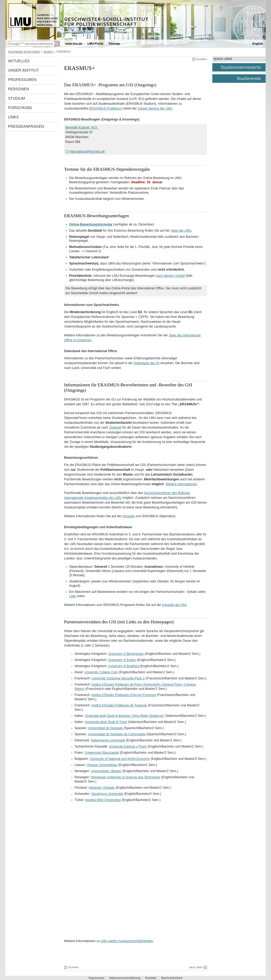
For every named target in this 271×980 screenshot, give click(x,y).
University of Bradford (124, 666)
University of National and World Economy (120, 759)
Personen (19, 89)
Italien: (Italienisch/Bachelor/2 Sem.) (140, 716)
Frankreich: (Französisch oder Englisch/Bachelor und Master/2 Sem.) (135, 687)
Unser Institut (23, 70)
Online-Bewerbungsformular (91, 224)
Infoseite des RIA (174, 605)
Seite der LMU (181, 231)
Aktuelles (19, 61)
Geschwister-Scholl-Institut (24, 52)
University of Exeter (122, 660)
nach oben (196, 967)
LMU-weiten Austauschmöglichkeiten (127, 941)
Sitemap (114, 44)
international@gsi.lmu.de (87, 151)
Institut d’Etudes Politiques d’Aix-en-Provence (124, 695)
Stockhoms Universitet (107, 794)
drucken (202, 59)
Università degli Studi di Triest (106, 722)
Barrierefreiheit (172, 978)
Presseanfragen (26, 126)
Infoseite (129, 516)
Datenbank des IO (147, 363)
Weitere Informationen (181, 484)
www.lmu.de (74, 44)
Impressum (97, 978)
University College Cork (101, 672)
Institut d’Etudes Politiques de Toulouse (119, 705)
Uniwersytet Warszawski (102, 753)
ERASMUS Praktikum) (107, 108)
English (258, 44)
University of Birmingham (126, 654)
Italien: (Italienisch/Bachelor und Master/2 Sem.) (130, 722)
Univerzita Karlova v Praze (128, 746)
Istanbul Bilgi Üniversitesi (103, 800)
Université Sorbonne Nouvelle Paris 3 (118, 678)
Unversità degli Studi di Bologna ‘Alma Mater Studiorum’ (125, 716)
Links (13, 117)
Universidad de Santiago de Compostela (117, 734)
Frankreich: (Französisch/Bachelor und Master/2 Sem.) (140, 678)
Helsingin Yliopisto (102, 788)
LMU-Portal (95, 44)
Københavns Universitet (108, 740)
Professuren (22, 80)
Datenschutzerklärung (125, 978)
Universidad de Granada (105, 728)
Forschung (20, 108)
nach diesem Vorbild (170, 276)
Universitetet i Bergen (106, 771)
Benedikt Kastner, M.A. (82, 127)
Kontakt (151, 978)
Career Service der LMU (155, 108)
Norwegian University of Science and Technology (125, 777)
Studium (48, 52)
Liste (72, 596)
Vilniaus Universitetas (102, 765)
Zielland (115, 427)
